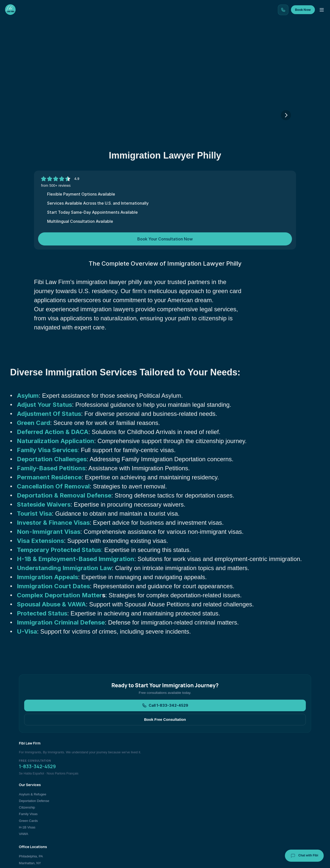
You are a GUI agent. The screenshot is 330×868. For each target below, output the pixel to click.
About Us (258, 791)
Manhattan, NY (197, 798)
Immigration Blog (264, 804)
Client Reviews (262, 798)
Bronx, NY (194, 804)
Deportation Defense (137, 798)
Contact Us (260, 811)
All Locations (196, 824)
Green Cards (131, 817)
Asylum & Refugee (135, 791)
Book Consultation (265, 817)
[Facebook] (276, 857)
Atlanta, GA (195, 811)
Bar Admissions (263, 824)
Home (58, 39)
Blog (160, 39)
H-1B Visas (130, 824)
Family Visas (131, 811)
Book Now (308, 18)
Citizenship (130, 804)
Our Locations (128, 39)
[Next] (286, 144)
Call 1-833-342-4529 (134, 748)
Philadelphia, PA (198, 791)
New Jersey (195, 817)
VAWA (126, 831)
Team (220, 39)
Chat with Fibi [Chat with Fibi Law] (304, 856)
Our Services (88, 39)
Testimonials (190, 39)
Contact (270, 39)
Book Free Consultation (197, 748)
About (244, 39)
